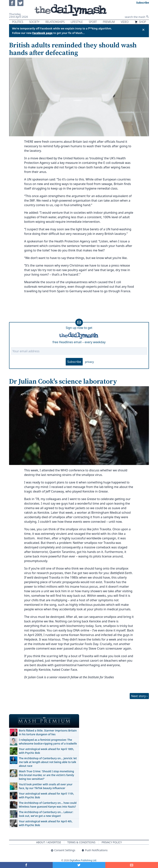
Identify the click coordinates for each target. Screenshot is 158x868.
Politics (18, 22)
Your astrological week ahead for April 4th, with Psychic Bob (46, 823)
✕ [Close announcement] (143, 30)
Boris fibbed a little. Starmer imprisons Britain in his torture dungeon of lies (48, 732)
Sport (93, 22)
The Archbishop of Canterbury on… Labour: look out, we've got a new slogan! (46, 814)
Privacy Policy (112, 842)
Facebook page (42, 33)
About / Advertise (49, 842)
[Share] (132, 865)
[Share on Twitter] (79, 865)
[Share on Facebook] (26, 865)
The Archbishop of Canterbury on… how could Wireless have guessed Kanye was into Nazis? (48, 805)
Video (125, 22)
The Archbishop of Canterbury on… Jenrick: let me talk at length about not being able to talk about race (48, 762)
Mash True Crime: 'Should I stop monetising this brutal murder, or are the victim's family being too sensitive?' (46, 775)
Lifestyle (77, 22)
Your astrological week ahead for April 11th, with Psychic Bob (46, 795)
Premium (109, 22)
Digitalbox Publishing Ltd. (83, 860)
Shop (140, 22)
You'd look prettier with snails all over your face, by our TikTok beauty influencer (46, 786)
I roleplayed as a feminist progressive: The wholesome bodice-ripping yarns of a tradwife (48, 742)
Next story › (139, 696)
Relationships (55, 22)
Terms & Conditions (81, 842)
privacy (89, 362)
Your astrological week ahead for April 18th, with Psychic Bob (46, 751)
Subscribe (74, 362)
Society (34, 22)
